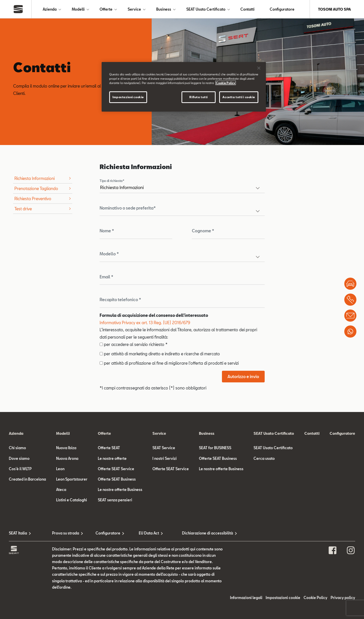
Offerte (106, 9)
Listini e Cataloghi (72, 500)
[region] (184, 87)
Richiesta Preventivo (33, 199)
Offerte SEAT (109, 448)
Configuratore (282, 9)
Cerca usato (264, 458)
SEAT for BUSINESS (215, 448)
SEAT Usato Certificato (206, 9)
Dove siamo (19, 458)
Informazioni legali (246, 598)
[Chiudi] (259, 68)
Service (134, 9)
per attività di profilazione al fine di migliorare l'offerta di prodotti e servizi (169, 363)
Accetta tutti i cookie (239, 97)
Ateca (61, 490)
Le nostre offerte (112, 458)
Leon (60, 469)
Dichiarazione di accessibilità (204, 533)
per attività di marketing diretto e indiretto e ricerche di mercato (160, 354)
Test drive (23, 209)
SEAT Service (164, 448)
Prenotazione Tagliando (36, 188)
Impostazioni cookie (283, 598)
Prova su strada (66, 533)
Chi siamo (17, 448)
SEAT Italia (18, 533)
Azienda (50, 9)
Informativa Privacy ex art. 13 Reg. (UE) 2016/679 (145, 323)
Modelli (78, 9)
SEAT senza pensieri (115, 500)
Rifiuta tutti (198, 97)
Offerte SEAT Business (117, 479)
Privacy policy (343, 598)
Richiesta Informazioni (35, 178)
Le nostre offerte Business (120, 490)
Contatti (247, 9)
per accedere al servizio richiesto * (134, 344)
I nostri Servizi (165, 458)
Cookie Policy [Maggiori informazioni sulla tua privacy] (226, 83)
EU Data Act (149, 533)
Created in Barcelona (27, 479)
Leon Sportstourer (72, 479)
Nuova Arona (67, 458)
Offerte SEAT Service (116, 469)
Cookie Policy (315, 598)
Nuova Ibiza (66, 448)
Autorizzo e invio (243, 376)
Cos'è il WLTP (20, 469)
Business (164, 9)
